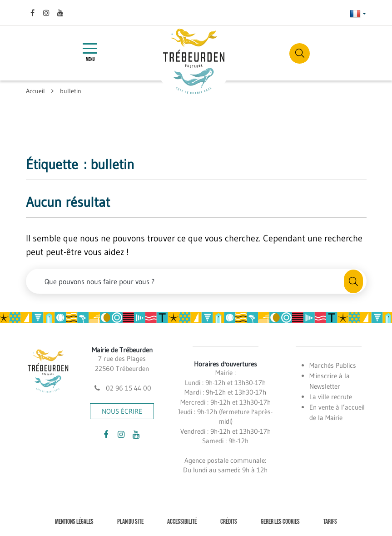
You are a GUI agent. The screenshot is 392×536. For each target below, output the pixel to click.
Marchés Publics (333, 365)
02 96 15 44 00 (122, 388)
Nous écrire (122, 411)
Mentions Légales (74, 522)
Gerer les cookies (280, 522)
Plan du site (130, 522)
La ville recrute (331, 397)
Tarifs (330, 522)
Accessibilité (182, 522)
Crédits (229, 522)
